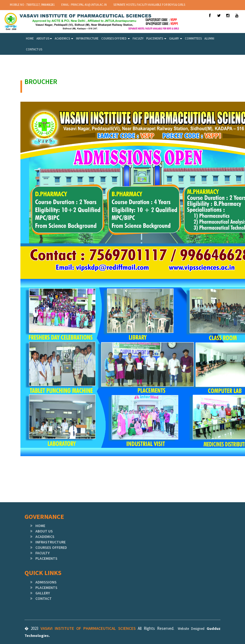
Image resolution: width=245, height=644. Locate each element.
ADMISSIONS (46, 582)
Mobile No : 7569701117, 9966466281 (32, 5)
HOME (30, 38)
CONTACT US (34, 49)
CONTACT (44, 598)
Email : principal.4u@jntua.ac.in (84, 5)
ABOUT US (44, 38)
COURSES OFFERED (116, 38)
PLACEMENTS (156, 38)
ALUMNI (209, 38)
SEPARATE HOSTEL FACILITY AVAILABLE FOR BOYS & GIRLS (149, 5)
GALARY (176, 38)
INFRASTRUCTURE (87, 38)
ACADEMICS (64, 38)
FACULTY (138, 38)
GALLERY (43, 593)
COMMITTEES (193, 38)
